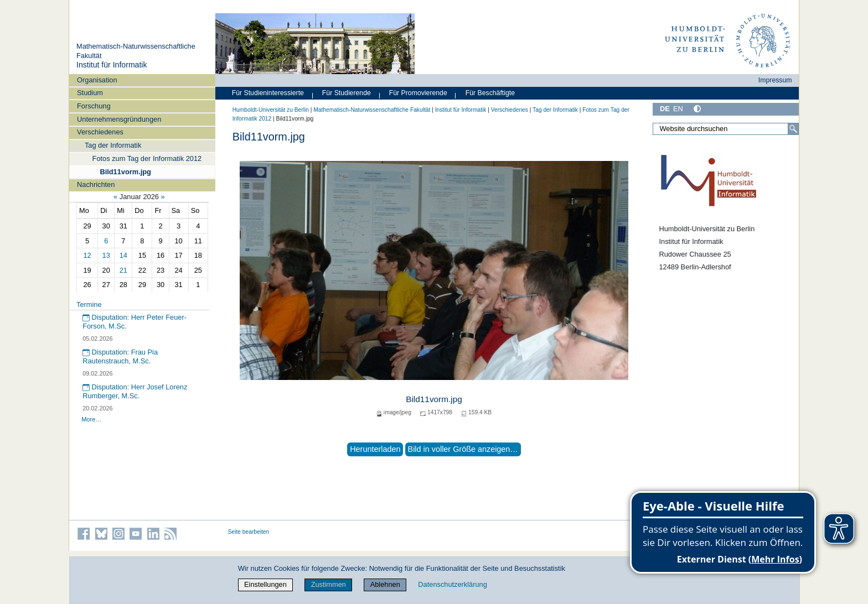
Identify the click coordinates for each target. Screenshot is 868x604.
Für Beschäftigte (490, 93)
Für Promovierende (418, 93)
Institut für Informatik (112, 65)
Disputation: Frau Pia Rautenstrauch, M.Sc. (120, 357)
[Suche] (793, 129)
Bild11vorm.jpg (125, 172)
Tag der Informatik (113, 145)
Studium (90, 93)
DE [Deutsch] (665, 109)
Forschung (94, 106)
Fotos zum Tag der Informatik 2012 (147, 158)
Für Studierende (347, 93)
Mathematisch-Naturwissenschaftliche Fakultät (372, 110)
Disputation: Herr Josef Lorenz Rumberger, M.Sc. (135, 392)
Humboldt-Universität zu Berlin (271, 110)
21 (123, 270)
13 (106, 255)
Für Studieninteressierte (268, 93)
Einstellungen (265, 584)
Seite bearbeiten (249, 532)
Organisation (97, 80)
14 (123, 255)
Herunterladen (375, 449)
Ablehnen (385, 584)
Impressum (775, 80)
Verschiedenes (100, 132)
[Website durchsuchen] (726, 129)
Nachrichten (96, 184)
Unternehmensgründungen (119, 119)
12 (87, 255)
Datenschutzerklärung (452, 584)
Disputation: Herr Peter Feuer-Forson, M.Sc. (135, 322)
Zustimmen (329, 584)
